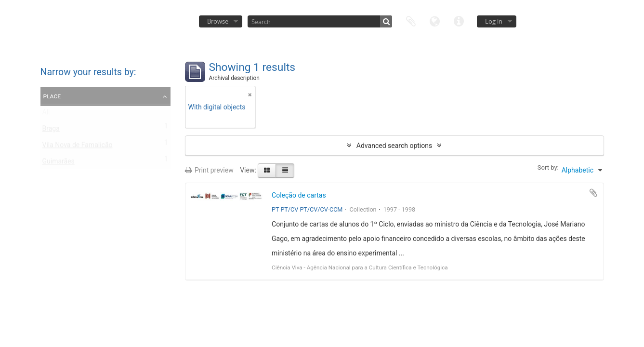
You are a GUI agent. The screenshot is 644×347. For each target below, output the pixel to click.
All (46, 114)
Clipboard (411, 20)
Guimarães (59, 163)
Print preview (209, 170)
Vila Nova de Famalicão (78, 147)
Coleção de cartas (299, 195)
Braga (51, 131)
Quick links (459, 20)
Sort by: (548, 167)
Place (52, 96)
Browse (218, 21)
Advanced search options (394, 146)
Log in (494, 21)
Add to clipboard (593, 193)
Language (435, 20)
